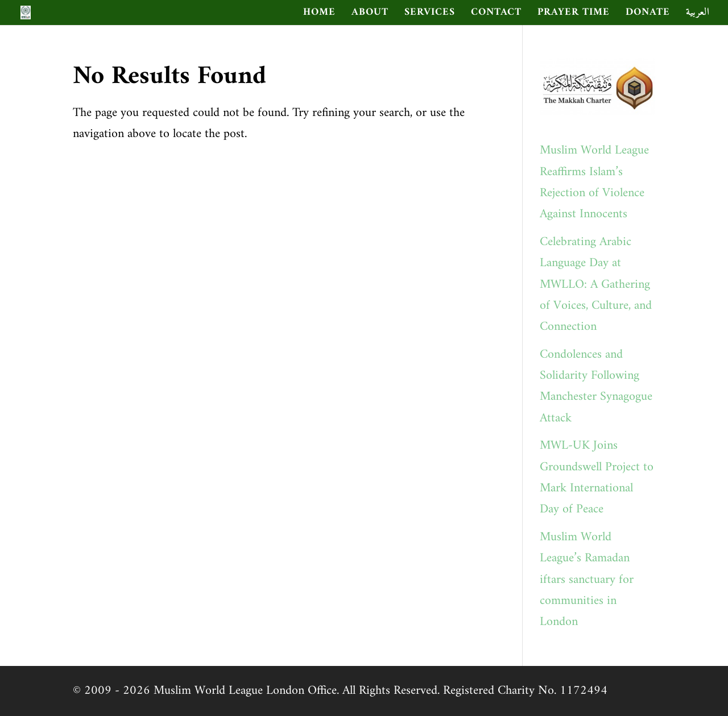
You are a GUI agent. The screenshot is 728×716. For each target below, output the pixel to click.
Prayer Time (574, 15)
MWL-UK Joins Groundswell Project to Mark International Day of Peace (597, 477)
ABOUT (370, 15)
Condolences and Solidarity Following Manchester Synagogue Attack (596, 386)
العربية (698, 15)
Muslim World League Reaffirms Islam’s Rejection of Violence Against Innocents (594, 182)
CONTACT (496, 15)
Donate (648, 15)
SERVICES (430, 15)
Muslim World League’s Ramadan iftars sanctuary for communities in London (587, 580)
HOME (319, 15)
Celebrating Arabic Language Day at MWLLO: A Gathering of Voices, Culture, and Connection (596, 285)
